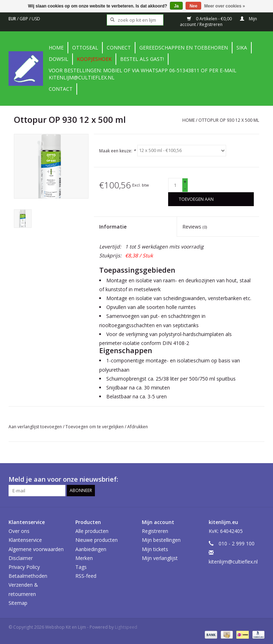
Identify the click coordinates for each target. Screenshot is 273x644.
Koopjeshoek (94, 59)
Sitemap (18, 603)
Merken (84, 558)
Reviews (195, 227)
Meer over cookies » (225, 6)
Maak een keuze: (117, 150)
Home (56, 48)
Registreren (155, 531)
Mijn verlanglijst (160, 558)
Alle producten (92, 531)
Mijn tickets (155, 549)
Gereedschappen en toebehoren (184, 48)
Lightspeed (126, 627)
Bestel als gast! (142, 59)
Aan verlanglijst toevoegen (36, 427)
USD (36, 19)
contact (61, 89)
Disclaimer (21, 558)
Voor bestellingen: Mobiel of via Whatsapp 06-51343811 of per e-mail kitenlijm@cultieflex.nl (143, 74)
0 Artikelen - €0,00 (210, 19)
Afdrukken (138, 427)
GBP (24, 19)
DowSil (58, 59)
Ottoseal (85, 48)
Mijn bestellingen (161, 540)
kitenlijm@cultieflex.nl (233, 562)
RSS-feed (86, 576)
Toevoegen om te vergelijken (95, 427)
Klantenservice (25, 540)
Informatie (113, 227)
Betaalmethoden (28, 576)
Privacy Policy (24, 567)
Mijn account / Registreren (218, 22)
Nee (193, 6)
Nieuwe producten (97, 540)
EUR (13, 19)
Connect (119, 48)
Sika (242, 48)
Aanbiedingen (91, 549)
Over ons (19, 531)
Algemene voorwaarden (36, 549)
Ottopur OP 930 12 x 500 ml (229, 120)
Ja (176, 6)
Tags (81, 567)
